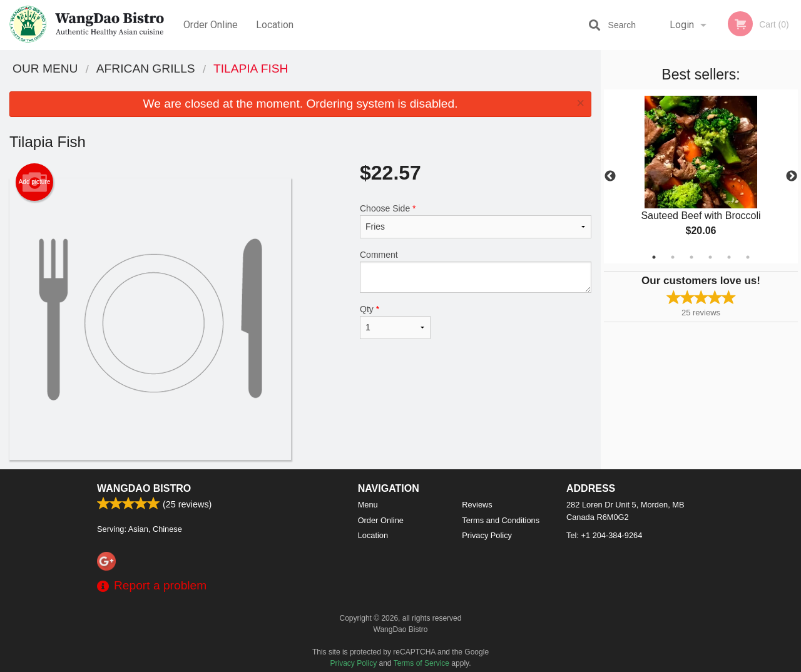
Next (792, 176)
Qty (395, 322)
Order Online (211, 25)
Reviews (477, 505)
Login (682, 25)
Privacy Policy (487, 535)
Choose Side (476, 221)
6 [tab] (748, 257)
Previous (610, 176)
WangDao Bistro (144, 488)
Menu (368, 505)
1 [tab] (654, 257)
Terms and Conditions (501, 520)
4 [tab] (710, 257)
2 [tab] (673, 257)
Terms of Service (421, 663)
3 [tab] (691, 257)
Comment (476, 271)
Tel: (604, 535)
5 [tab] (729, 257)
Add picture (35, 182)
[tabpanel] (701, 176)
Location (275, 25)
